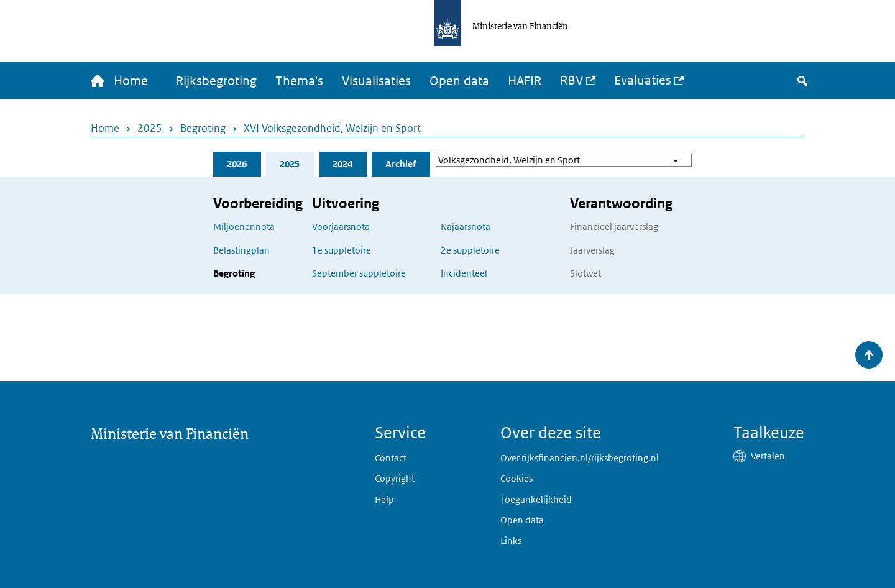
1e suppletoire (342, 250)
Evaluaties (643, 80)
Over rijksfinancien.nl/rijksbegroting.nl (580, 458)
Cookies (516, 478)
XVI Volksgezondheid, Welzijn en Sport (332, 128)
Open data (459, 81)
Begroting (203, 128)
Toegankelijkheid (536, 499)
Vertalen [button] (768, 456)
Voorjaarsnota (341, 227)
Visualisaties (376, 81)
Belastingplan (241, 250)
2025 (150, 128)
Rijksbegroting (216, 81)
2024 (342, 164)
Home (105, 128)
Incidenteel (464, 273)
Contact (391, 458)
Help (384, 499)
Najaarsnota (466, 227)
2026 (237, 164)
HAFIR (525, 81)
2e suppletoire (470, 250)
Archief (401, 164)
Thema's (299, 81)
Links (511, 540)
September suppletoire (359, 273)
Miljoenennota (244, 227)
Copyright (395, 478)
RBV (571, 80)
